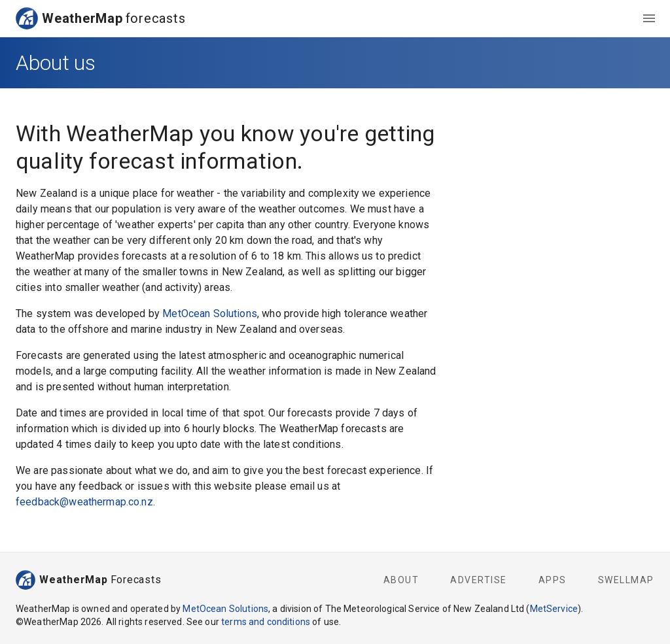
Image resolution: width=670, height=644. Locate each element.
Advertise (479, 580)
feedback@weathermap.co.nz (84, 502)
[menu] (649, 18)
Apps (553, 580)
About (401, 580)
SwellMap (626, 580)
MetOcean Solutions (210, 314)
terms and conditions (266, 622)
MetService (554, 609)
